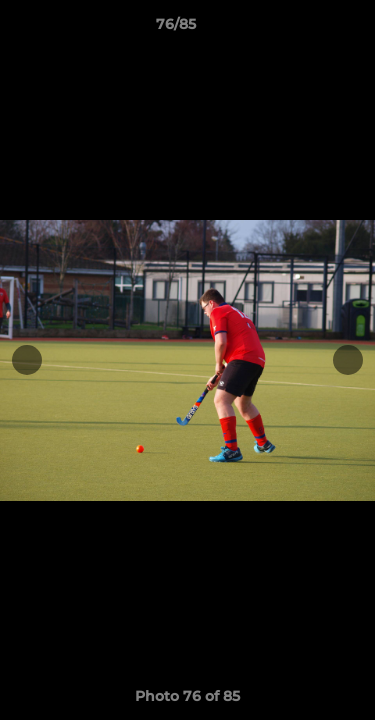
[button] (303, 29)
